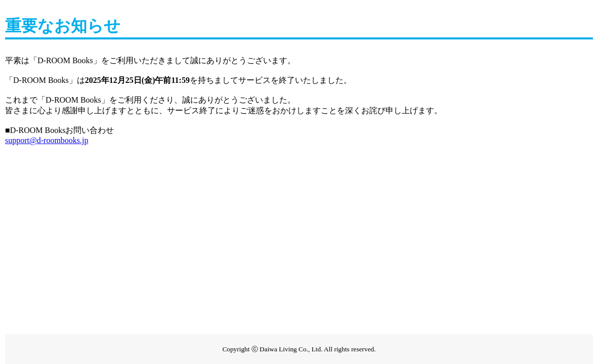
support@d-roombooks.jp (47, 140)
